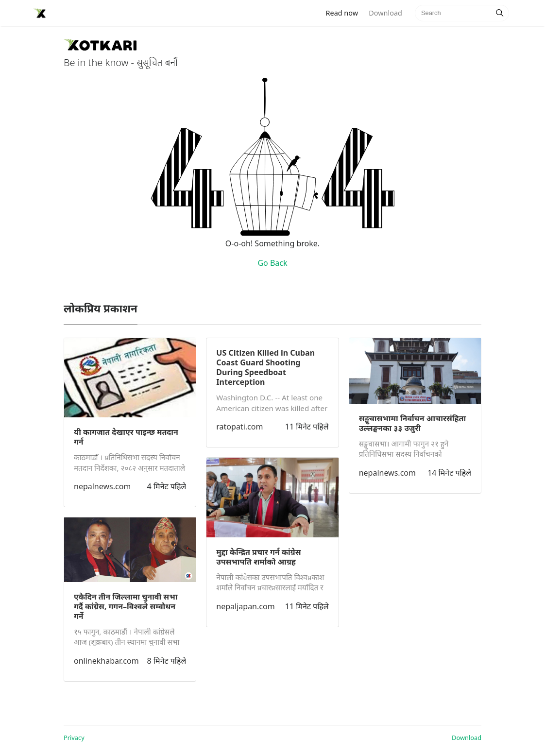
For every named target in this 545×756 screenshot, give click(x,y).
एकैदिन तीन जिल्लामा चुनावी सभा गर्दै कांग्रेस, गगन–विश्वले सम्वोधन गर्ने (126, 606)
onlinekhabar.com (106, 661)
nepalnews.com (102, 486)
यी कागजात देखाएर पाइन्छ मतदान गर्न (126, 437)
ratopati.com (239, 427)
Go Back (272, 263)
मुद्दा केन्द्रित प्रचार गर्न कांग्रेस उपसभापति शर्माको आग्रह (258, 557)
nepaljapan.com (245, 606)
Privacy (74, 738)
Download (385, 13)
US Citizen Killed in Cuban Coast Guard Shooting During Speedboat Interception (265, 367)
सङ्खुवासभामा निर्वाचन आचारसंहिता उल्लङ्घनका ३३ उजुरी (413, 423)
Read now (345, 12)
